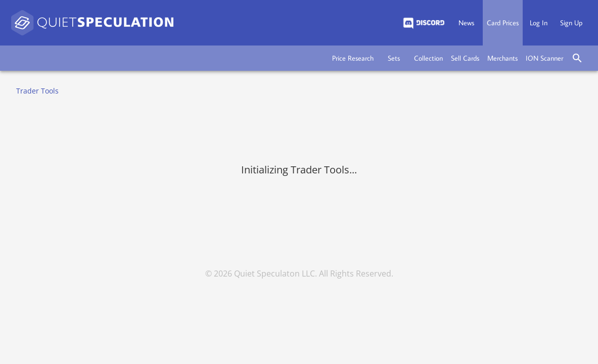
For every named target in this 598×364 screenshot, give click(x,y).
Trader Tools (37, 91)
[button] (353, 58)
